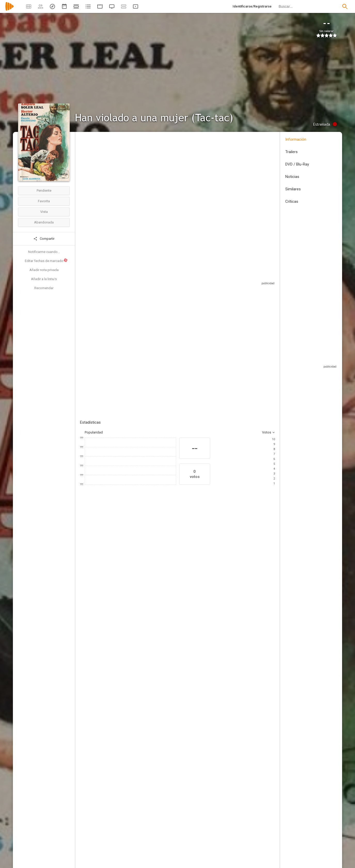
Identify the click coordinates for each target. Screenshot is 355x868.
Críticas (292, 201)
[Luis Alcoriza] (133, 631)
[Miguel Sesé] (133, 726)
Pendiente (44, 190)
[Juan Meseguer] (219, 577)
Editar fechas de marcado (46, 260)
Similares (293, 189)
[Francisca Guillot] (133, 712)
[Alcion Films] (234, 707)
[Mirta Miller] (250, 577)
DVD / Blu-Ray (297, 164)
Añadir (119, 336)
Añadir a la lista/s (44, 279)
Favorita (44, 201)
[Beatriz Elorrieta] (96, 577)
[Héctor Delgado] (234, 736)
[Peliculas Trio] (234, 722)
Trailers (291, 152)
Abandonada (44, 222)
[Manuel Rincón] (234, 781)
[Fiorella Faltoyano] (157, 577)
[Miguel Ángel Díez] (133, 645)
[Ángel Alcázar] (188, 577)
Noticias (292, 177)
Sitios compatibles (220, 273)
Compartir (44, 239)
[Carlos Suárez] (133, 678)
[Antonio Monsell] (234, 660)
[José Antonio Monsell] (234, 631)
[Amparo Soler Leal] (127, 577)
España (86, 174)
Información (296, 139)
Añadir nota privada (44, 270)
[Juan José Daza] (234, 693)
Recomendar (44, 288)
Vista (44, 212)
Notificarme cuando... (44, 252)
